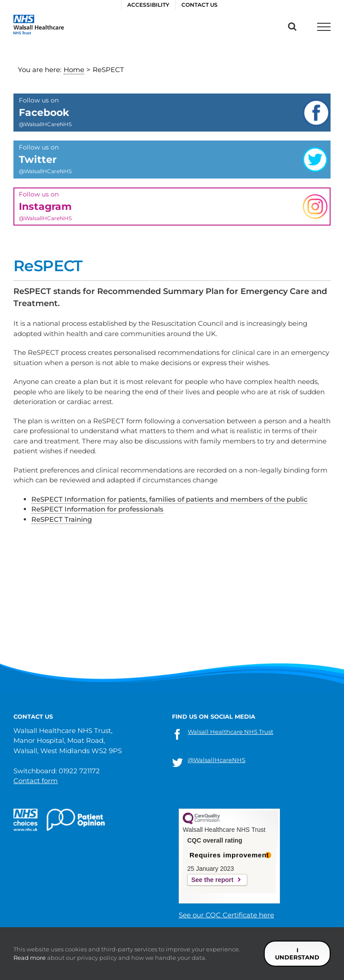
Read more (30, 958)
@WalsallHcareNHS (217, 760)
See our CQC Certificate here (226, 915)
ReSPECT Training (62, 519)
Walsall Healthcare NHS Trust (230, 732)
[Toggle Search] (292, 26)
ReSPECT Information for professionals (97, 509)
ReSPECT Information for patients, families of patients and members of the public (170, 499)
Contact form (36, 781)
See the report (212, 880)
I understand (297, 954)
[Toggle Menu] (324, 27)
